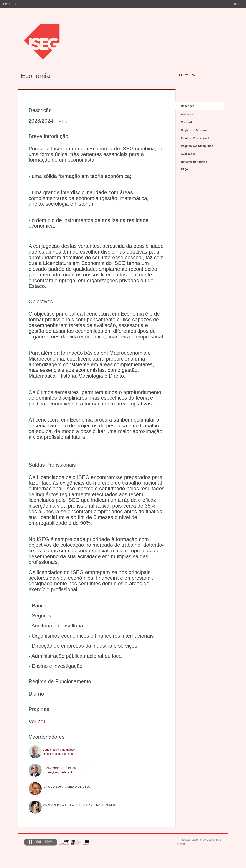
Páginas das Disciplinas (197, 146)
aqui (43, 721)
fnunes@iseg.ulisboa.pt (57, 772)
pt (186, 75)
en (193, 75)
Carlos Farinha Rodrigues (59, 750)
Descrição (188, 106)
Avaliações (188, 154)
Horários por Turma (194, 162)
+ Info (63, 121)
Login (236, 4)
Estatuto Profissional (195, 138)
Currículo (187, 122)
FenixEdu (10, 4)
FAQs (185, 169)
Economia (35, 76)
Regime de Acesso (193, 130)
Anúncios (187, 114)
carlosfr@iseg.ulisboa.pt (58, 754)
